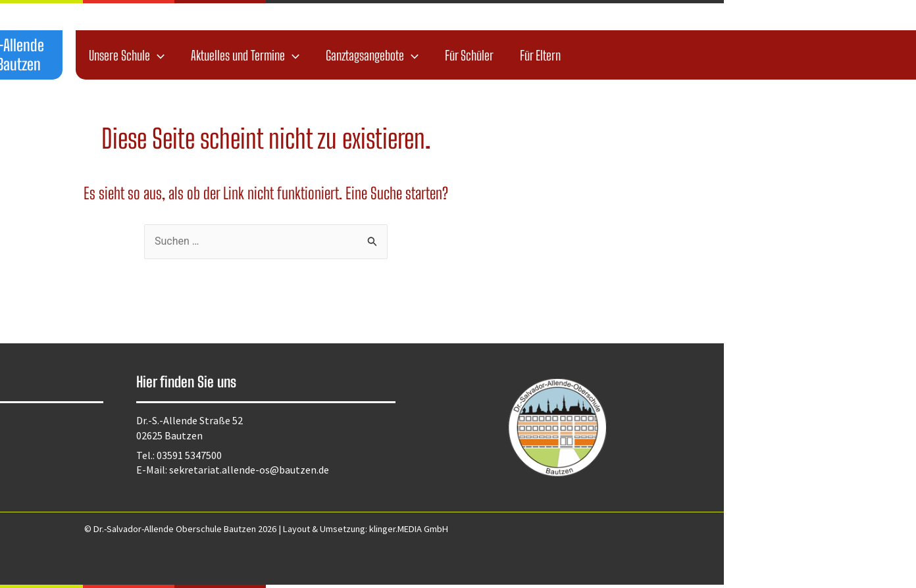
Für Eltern (732, 55)
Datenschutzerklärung (88, 422)
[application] (349, 55)
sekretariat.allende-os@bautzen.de (441, 470)
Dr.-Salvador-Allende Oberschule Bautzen (180, 55)
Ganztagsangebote (564, 55)
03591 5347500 (381, 455)
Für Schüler (661, 55)
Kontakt (56, 456)
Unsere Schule (319, 55)
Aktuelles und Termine (437, 55)
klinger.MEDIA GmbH (601, 529)
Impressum (63, 439)
